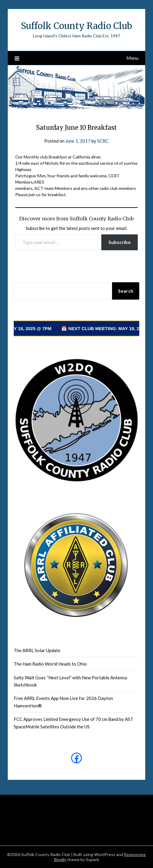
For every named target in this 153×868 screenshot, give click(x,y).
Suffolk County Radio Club (76, 26)
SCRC (103, 141)
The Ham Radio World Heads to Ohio (50, 664)
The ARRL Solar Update (37, 650)
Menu (132, 58)
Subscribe (120, 242)
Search (126, 291)
